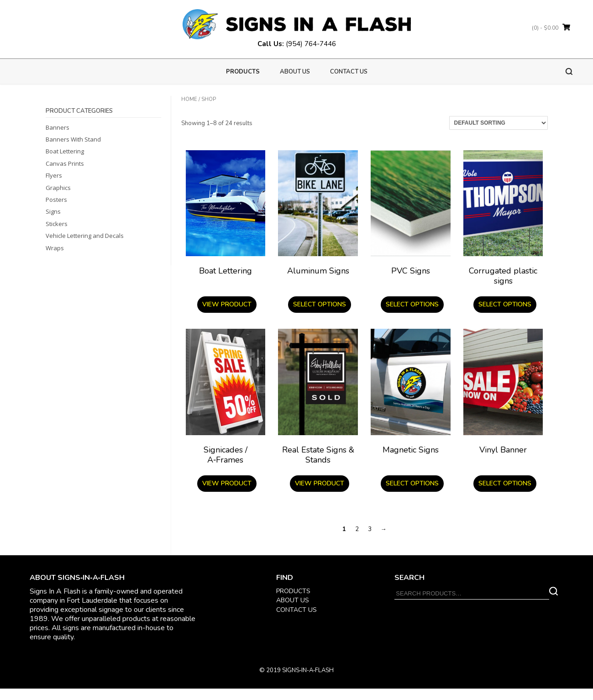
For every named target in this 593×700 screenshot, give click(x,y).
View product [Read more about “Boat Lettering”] (227, 304)
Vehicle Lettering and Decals (85, 236)
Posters (56, 200)
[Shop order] (499, 123)
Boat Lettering (65, 151)
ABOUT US (293, 600)
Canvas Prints (65, 163)
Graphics (58, 188)
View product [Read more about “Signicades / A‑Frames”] (227, 483)
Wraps (55, 248)
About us (295, 72)
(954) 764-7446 (311, 44)
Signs (53, 211)
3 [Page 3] (370, 529)
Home (189, 99)
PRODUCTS (243, 72)
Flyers (54, 175)
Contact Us (349, 72)
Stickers (57, 224)
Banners (58, 127)
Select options (320, 304)
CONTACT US (296, 610)
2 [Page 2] (357, 529)
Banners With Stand (73, 139)
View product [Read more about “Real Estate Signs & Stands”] (320, 483)
